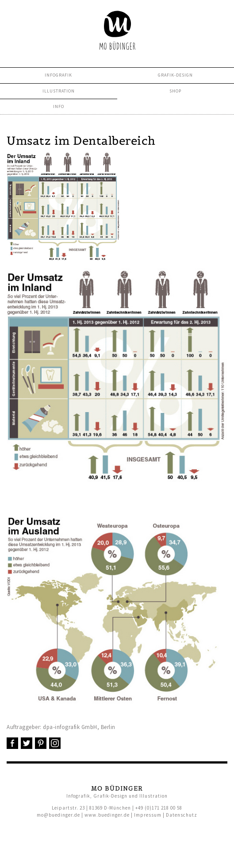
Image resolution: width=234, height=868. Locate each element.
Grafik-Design (175, 75)
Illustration (59, 91)
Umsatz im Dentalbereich (81, 141)
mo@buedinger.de (58, 815)
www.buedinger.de (107, 815)
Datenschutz (182, 815)
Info (59, 106)
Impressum (148, 815)
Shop (175, 91)
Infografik (58, 75)
